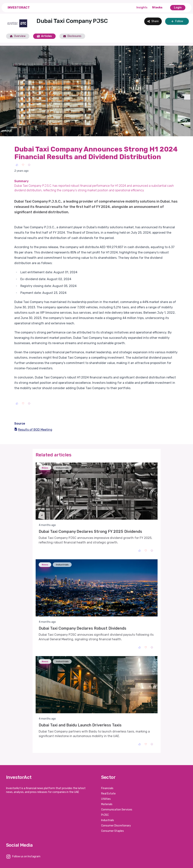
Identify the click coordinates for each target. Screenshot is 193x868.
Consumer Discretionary (116, 826)
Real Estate (108, 794)
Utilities (106, 799)
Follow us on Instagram (26, 856)
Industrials (108, 820)
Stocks (157, 8)
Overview (18, 36)
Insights (142, 8)
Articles (44, 36)
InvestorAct (19, 8)
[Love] (23, 165)
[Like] (17, 165)
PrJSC (105, 815)
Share (153, 21)
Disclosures (72, 36)
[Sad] (29, 165)
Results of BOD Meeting (33, 430)
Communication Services (117, 810)
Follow (177, 21)
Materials (107, 804)
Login (178, 8)
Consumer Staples (113, 831)
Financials (107, 788)
